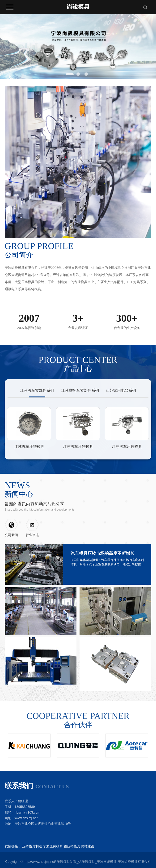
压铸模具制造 (32, 846)
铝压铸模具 (72, 846)
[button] (70, 74)
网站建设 (88, 846)
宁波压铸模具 (53, 846)
